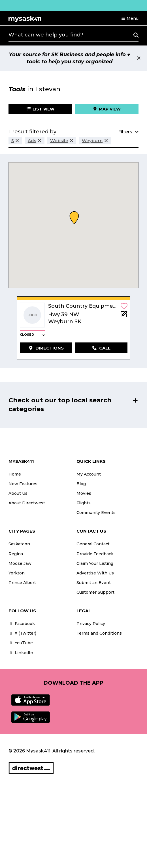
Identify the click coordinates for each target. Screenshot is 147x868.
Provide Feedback (95, 554)
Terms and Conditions (99, 633)
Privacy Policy (91, 624)
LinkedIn (21, 653)
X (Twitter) (22, 633)
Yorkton (17, 573)
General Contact (93, 544)
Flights (84, 503)
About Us (18, 493)
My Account (89, 474)
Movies (84, 493)
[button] (130, 18)
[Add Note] (124, 316)
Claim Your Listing (95, 563)
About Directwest (27, 503)
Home (15, 474)
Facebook (22, 624)
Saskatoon (19, 544)
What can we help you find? (46, 35)
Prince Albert (22, 583)
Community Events (96, 513)
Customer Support (95, 592)
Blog (81, 484)
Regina (16, 554)
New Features (23, 484)
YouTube (21, 643)
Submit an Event (94, 583)
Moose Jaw (20, 563)
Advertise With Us (95, 573)
